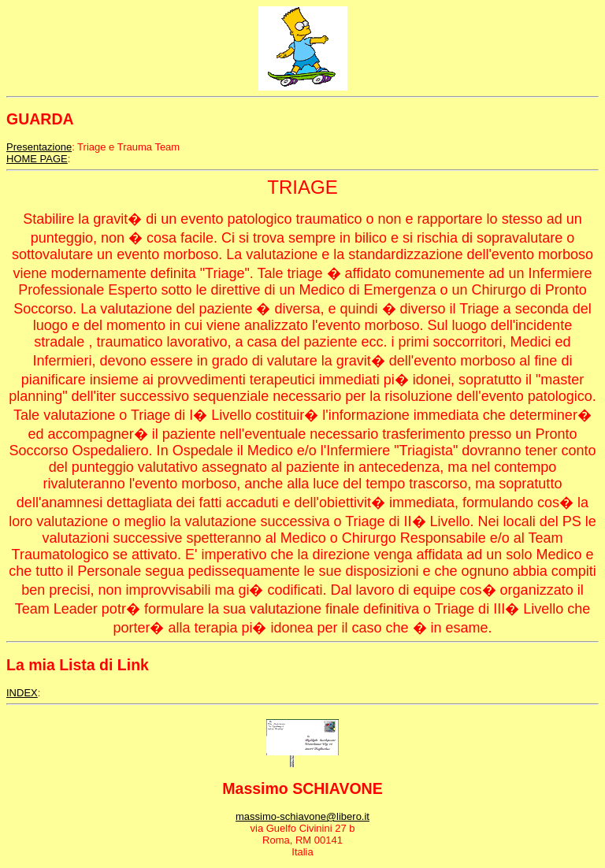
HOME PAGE (37, 159)
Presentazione (39, 147)
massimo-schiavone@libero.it (302, 816)
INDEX (22, 693)
